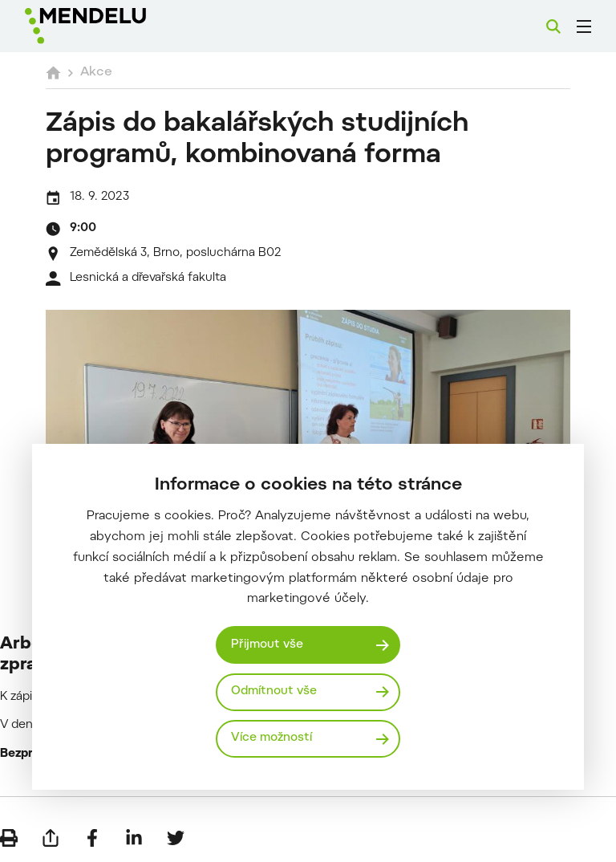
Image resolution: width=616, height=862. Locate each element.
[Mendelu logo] (110, 26)
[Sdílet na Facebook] (92, 838)
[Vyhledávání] (553, 26)
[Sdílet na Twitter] (176, 838)
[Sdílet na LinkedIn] (134, 838)
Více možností (272, 738)
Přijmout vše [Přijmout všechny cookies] (267, 645)
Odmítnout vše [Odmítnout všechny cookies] (274, 691)
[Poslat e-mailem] (51, 838)
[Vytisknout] (9, 838)
